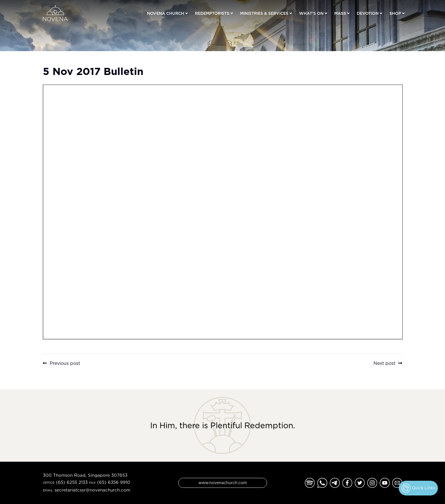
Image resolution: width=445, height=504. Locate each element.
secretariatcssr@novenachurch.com (92, 490)
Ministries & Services (264, 13)
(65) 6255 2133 (72, 482)
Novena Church (166, 13)
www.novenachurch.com (223, 483)
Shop (395, 13)
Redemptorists (212, 13)
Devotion (368, 13)
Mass (340, 13)
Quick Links (418, 488)
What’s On (311, 13)
